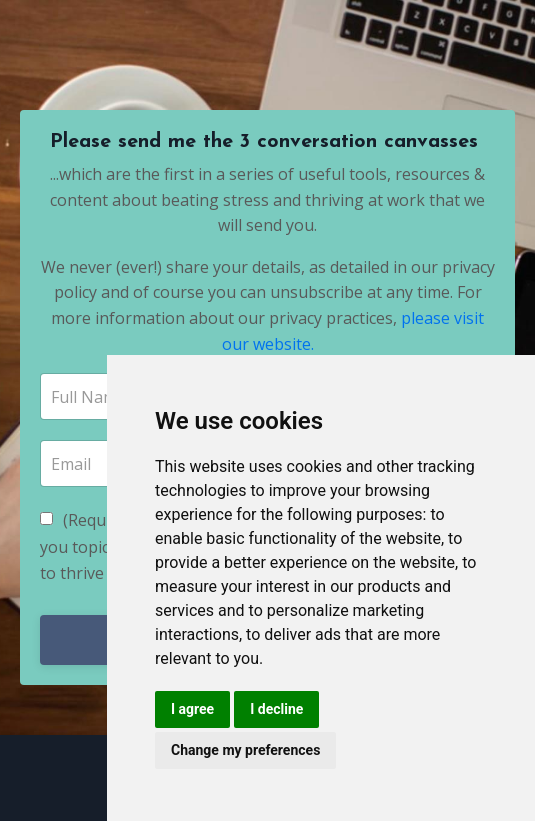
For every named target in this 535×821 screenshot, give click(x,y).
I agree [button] (192, 709)
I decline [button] (276, 709)
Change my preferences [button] (245, 750)
